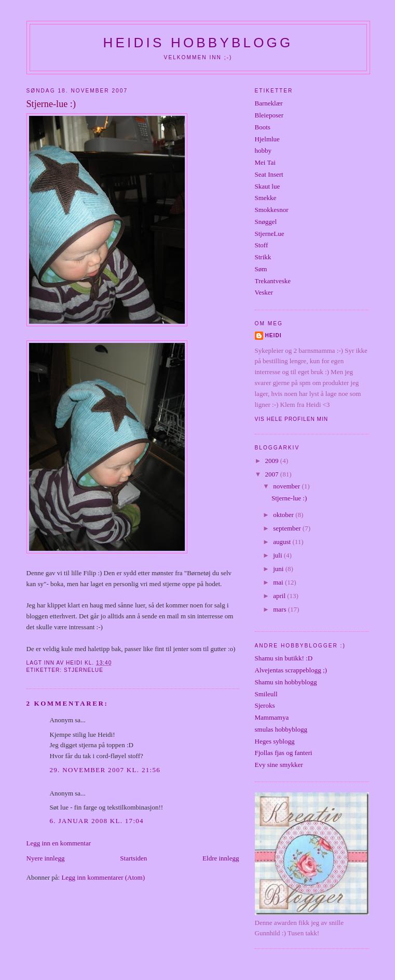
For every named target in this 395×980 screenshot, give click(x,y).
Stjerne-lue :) (289, 498)
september (288, 528)
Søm (261, 269)
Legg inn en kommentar (59, 843)
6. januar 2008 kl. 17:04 (97, 821)
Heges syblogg (275, 741)
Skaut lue (268, 186)
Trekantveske (273, 281)
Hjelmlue (267, 139)
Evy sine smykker (279, 765)
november (287, 486)
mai (279, 582)
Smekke (266, 198)
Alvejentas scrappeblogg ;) (291, 670)
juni (279, 569)
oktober (284, 515)
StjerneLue (84, 670)
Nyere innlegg (46, 858)
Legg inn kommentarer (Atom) (103, 877)
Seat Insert (269, 174)
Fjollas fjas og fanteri (284, 753)
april (280, 596)
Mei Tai (265, 162)
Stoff (262, 245)
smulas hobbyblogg (281, 729)
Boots (263, 127)
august (283, 542)
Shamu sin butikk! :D (284, 658)
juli (278, 555)
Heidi (274, 335)
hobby (263, 150)
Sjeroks (265, 705)
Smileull (266, 694)
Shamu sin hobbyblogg (286, 682)
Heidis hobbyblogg (198, 43)
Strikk (263, 257)
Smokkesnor (272, 210)
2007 (273, 474)
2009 (273, 461)
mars (281, 609)
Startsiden (133, 858)
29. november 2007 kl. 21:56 (105, 770)
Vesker (264, 292)
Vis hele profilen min (292, 419)
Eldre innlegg (221, 858)
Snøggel (266, 222)
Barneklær (269, 103)
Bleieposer (269, 115)
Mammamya (272, 717)
